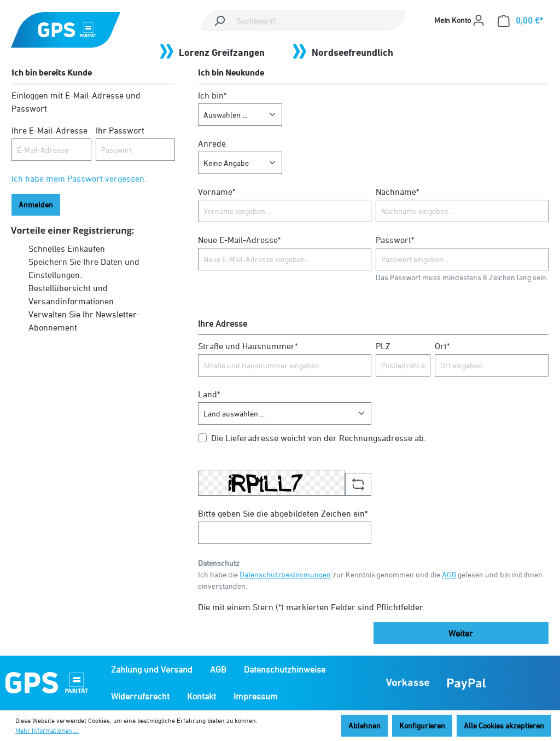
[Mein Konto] (459, 20)
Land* (209, 394)
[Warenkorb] (520, 21)
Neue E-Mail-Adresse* (239, 240)
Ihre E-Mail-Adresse (49, 130)
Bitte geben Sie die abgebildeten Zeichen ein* (283, 513)
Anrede (212, 143)
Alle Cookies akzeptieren (504, 725)
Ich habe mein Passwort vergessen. (79, 178)
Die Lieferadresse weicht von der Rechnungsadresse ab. (319, 438)
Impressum (256, 696)
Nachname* (397, 192)
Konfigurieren (422, 725)
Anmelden (36, 204)
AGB (449, 574)
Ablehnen (364, 725)
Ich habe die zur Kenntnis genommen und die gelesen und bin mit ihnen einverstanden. (370, 580)
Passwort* (395, 240)
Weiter (461, 633)
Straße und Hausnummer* (248, 346)
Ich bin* (212, 95)
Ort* (442, 346)
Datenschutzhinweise (285, 669)
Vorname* (217, 192)
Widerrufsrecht (140, 696)
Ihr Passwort (120, 130)
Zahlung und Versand (152, 669)
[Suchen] (219, 21)
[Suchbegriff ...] (319, 21)
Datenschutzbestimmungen (285, 574)
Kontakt (202, 696)
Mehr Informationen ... (47, 730)
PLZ (383, 346)
